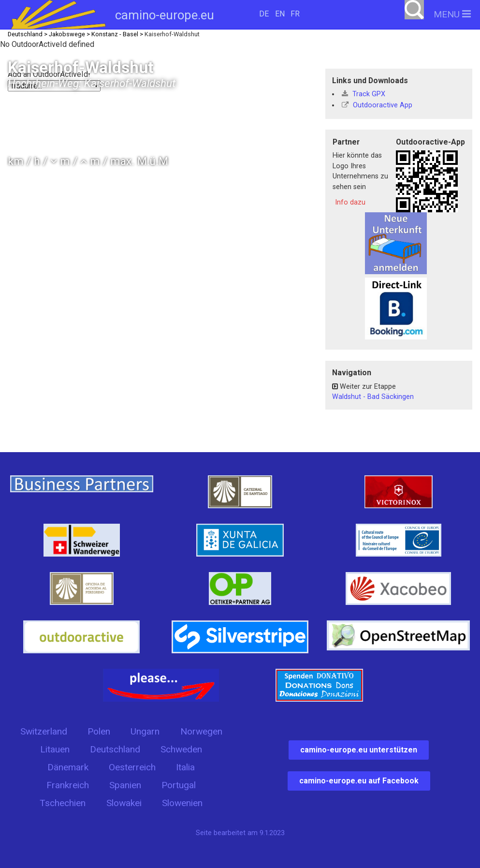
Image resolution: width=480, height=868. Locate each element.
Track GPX (364, 94)
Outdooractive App (377, 105)
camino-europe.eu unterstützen (359, 750)
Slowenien (182, 803)
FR (295, 14)
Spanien (125, 785)
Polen (99, 731)
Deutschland (115, 749)
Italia (185, 767)
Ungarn (145, 731)
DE (264, 14)
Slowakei (124, 803)
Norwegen (201, 731)
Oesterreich (132, 767)
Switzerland (44, 731)
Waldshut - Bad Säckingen (373, 397)
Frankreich (68, 785)
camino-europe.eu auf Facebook (359, 781)
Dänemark (68, 767)
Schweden (181, 749)
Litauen (55, 749)
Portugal (179, 785)
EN (280, 14)
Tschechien (63, 803)
